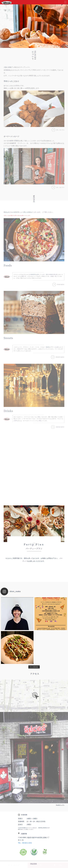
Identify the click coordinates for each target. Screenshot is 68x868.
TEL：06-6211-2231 (25, 843)
